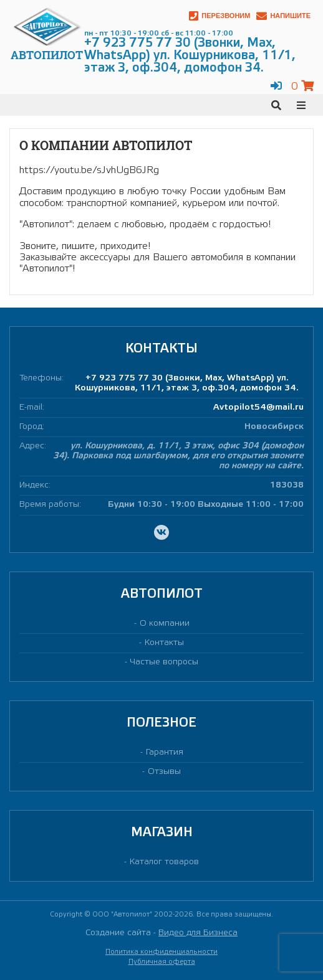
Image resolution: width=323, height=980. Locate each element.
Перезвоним (219, 16)
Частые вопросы (164, 662)
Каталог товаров (164, 862)
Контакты (164, 643)
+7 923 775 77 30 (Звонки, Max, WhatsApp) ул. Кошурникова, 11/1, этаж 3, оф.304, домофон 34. (187, 383)
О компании (165, 624)
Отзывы (164, 772)
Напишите (283, 16)
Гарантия (165, 752)
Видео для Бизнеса (198, 933)
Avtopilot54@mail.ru (258, 408)
